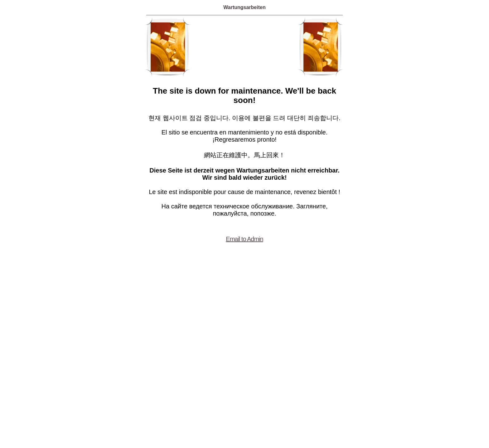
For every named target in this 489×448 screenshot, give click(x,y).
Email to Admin (244, 239)
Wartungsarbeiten (244, 7)
